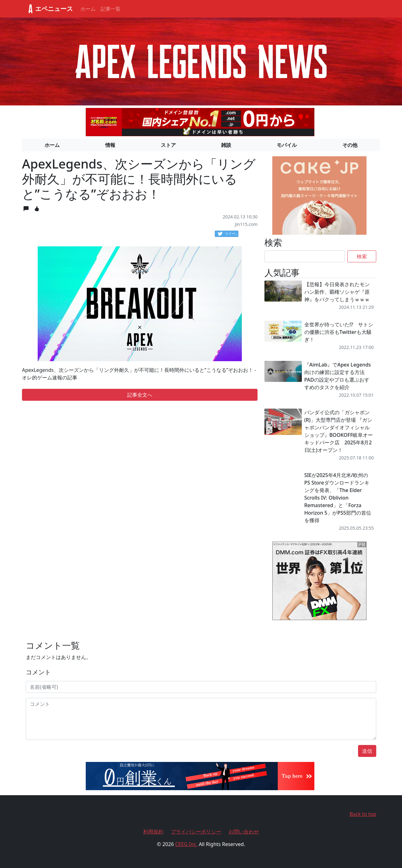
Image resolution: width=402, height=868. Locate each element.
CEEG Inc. (186, 844)
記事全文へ (140, 395)
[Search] (305, 256)
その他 (350, 145)
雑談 (226, 145)
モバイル (287, 145)
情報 (110, 145)
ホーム (88, 9)
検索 (362, 256)
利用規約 (153, 832)
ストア (168, 145)
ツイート (228, 234)
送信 (367, 751)
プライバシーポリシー (196, 832)
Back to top (363, 814)
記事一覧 (111, 9)
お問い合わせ (244, 832)
